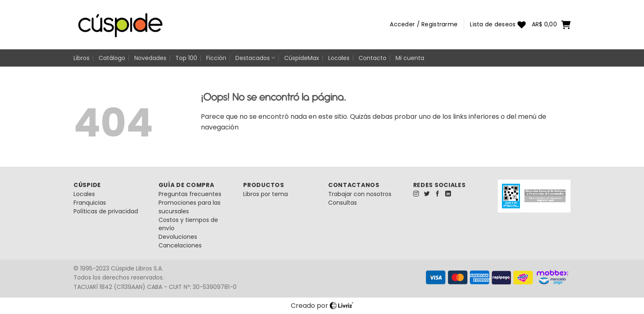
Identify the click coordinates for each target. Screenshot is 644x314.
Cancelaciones (180, 245)
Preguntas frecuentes (190, 194)
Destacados (255, 58)
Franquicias (90, 203)
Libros (82, 58)
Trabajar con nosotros (360, 194)
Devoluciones (178, 237)
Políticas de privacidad (106, 211)
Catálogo (112, 58)
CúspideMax (302, 58)
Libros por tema (266, 194)
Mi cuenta (410, 58)
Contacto (373, 58)
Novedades (150, 58)
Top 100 (186, 58)
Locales (339, 58)
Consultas (343, 203)
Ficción (216, 58)
